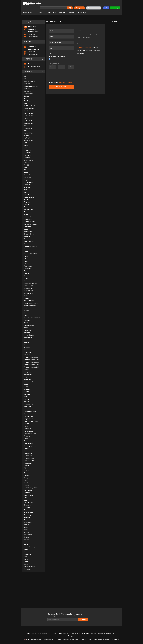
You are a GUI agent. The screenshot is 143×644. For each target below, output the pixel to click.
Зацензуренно (28, 291)
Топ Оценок (30, 34)
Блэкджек (27, 229)
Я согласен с (61, 82)
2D (25, 76)
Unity (26, 192)
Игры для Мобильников (31, 303)
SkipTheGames (28, 182)
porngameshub (28, 160)
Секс (25, 480)
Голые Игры (28, 268)
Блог (91, 639)
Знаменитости (28, 293)
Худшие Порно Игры (30, 547)
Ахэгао (26, 214)
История (73, 13)
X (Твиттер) (98, 639)
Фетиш (26, 527)
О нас (79, 633)
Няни (26, 409)
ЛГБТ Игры (27, 350)
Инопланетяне (28, 313)
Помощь (101, 633)
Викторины (27, 249)
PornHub (27, 165)
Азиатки (27, 204)
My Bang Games (29, 138)
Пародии (27, 424)
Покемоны (27, 436)
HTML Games (28, 121)
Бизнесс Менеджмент (31, 224)
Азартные (27, 202)
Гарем (26, 256)
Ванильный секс (29, 241)
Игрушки (27, 298)
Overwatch (27, 148)
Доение (26, 276)
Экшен (26, 562)
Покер (26, 438)
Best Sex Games (43, 633)
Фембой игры (28, 522)
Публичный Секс (29, 458)
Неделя (26, 399)
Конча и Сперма (29, 335)
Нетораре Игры (29, 404)
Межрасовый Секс (30, 382)
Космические (28, 337)
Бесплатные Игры (29, 222)
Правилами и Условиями (65, 82)
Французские (28, 534)
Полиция (27, 441)
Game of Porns (28, 113)
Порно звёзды (28, 443)
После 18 (27, 448)
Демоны (27, 273)
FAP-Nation (27, 101)
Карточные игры (29, 325)
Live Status (67, 639)
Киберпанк (27, 330)
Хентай (26, 544)
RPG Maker (27, 170)
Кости (26, 340)
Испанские (27, 320)
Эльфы (26, 564)
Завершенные (28, 288)
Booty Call (27, 89)
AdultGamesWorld (29, 81)
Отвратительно (29, 419)
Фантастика (28, 520)
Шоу (25, 557)
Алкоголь (27, 207)
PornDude (27, 157)
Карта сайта (86, 633)
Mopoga (26, 135)
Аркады (26, 212)
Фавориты (63, 13)
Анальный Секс (29, 209)
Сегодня (27, 478)
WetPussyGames (29, 197)
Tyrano (26, 190)
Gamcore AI (84, 639)
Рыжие (26, 473)
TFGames (27, 187)
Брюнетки (27, 236)
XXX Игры (27, 199)
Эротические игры (30, 566)
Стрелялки (27, 505)
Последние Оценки (32, 66)
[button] (94, 8)
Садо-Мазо (27, 475)
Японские (27, 569)
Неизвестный (54, 59)
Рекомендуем (28, 463)
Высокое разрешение (31, 254)
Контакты (72, 633)
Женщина (61, 56)
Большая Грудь (29, 231)
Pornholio (27, 162)
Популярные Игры (32, 32)
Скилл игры (27, 493)
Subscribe (89, 619)
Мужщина (52, 56)
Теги (51, 633)
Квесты (26, 327)
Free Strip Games (29, 108)
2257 (113, 633)
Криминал (27, 342)
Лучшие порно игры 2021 (32, 357)
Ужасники (27, 517)
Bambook (27, 84)
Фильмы (27, 532)
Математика (28, 374)
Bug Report (32, 633)
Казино (26, 323)
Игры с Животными (30, 305)
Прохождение (28, 456)
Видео (26, 244)
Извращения (28, 308)
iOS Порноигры (29, 123)
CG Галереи (27, 91)
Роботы (26, 465)
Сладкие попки (29, 495)
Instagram (108, 639)
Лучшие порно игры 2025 (32, 367)
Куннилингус (28, 347)
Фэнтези (27, 539)
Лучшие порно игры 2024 (32, 364)
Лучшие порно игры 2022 (32, 360)
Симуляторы (28, 490)
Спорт (26, 500)
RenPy (26, 167)
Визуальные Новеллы (31, 246)
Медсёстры (28, 379)
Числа (26, 549)
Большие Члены (29, 234)
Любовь (26, 369)
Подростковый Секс (30, 433)
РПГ (25, 468)
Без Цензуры (28, 217)
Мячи (26, 396)
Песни (26, 426)
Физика (26, 529)
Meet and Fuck (28, 133)
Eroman (26, 96)
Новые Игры (83, 13)
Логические (28, 355)
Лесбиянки (27, 352)
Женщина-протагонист (31, 283)
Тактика (26, 510)
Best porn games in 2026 (31, 86)
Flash (26, 103)
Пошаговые (28, 451)
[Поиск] (54, 8)
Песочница (27, 428)
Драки (26, 278)
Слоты (26, 497)
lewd (25, 130)
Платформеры (28, 431)
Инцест (26, 315)
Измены (26, 310)
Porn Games (28, 155)
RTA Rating (59, 639)
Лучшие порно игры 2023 (32, 362)
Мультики (27, 394)
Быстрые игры (28, 239)
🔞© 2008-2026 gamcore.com (33, 639)
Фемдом (27, 525)
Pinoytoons (27, 150)
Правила (107, 633)
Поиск (56, 633)
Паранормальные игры (31, 421)
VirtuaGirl (27, 194)
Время (26, 251)
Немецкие (27, 401)
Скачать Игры (63, 633)
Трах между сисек (30, 515)
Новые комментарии (32, 64)
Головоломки (28, 266)
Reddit (116, 639)
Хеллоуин (27, 542)
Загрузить (79, 8)
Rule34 (26, 172)
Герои (26, 261)
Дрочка (26, 281)
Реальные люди (29, 461)
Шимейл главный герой (31, 552)
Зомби (26, 295)
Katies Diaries (28, 128)
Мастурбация (28, 372)
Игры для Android (29, 300)
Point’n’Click (27, 153)
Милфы (26, 384)
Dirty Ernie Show (29, 93)
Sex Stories (27, 177)
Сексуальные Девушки (31, 488)
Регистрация (115, 8)
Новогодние (28, 406)
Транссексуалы (29, 512)
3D (25, 79)
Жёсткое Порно (29, 286)
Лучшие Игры (30, 29)
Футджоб (27, 537)
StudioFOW (27, 185)
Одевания (27, 414)
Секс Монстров (29, 483)
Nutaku (26, 145)
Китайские (27, 332)
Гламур (26, 263)
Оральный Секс (29, 416)
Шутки (26, 559)
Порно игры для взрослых (32, 446)
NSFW (26, 143)
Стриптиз (27, 507)
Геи (25, 258)
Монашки (27, 389)
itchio (26, 125)
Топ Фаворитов (31, 37)
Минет (26, 387)
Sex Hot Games (28, 175)
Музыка (26, 392)
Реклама (94, 633)
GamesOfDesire (29, 116)
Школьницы (28, 554)
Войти (106, 8)
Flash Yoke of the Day (30, 106)
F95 (25, 98)
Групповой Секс (29, 271)
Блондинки (27, 226)
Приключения (28, 453)
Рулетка (27, 470)
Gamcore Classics (49, 639)
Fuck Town (27, 111)
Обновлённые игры (30, 411)
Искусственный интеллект (32, 318)
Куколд (26, 345)
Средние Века (28, 502)
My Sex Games (28, 140)
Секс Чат (27, 485)
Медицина (27, 377)
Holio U (26, 118)
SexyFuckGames (29, 180)
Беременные (28, 219)
